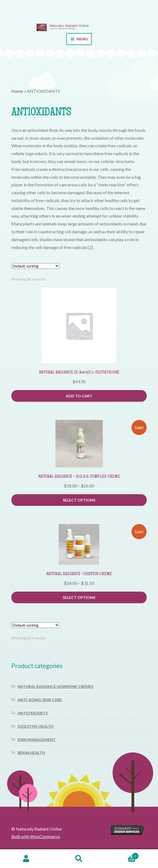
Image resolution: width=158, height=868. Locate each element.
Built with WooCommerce (36, 836)
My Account (26, 859)
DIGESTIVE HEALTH (36, 726)
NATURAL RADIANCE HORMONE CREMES (55, 686)
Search (79, 859)
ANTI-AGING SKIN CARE (40, 700)
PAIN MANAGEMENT (37, 740)
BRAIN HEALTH (31, 753)
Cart (122, 855)
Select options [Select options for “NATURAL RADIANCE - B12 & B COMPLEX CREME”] (79, 500)
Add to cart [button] (79, 396)
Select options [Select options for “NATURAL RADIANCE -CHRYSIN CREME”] (79, 597)
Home (17, 91)
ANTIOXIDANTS (33, 713)
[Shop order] (35, 266)
